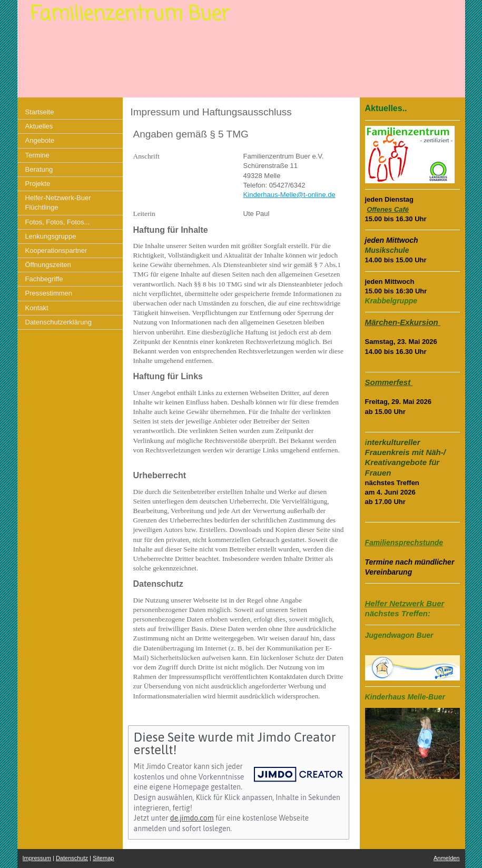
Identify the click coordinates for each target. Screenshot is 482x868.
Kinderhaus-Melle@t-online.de (289, 195)
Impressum (37, 858)
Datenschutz (72, 858)
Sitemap (103, 858)
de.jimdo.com (192, 818)
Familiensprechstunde (404, 542)
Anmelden (447, 858)
